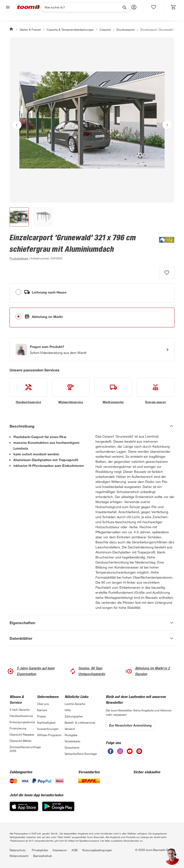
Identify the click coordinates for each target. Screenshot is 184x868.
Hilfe (68, 710)
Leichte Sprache (75, 704)
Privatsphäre (40, 850)
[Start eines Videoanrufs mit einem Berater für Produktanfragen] (92, 350)
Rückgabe (71, 735)
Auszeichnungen (48, 729)
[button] (134, 7)
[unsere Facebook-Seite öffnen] (111, 753)
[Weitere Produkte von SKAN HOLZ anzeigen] (164, 247)
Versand (70, 729)
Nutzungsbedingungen (97, 850)
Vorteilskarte (72, 741)
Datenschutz (18, 850)
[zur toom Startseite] (28, 7)
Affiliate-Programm (49, 735)
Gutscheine (72, 747)
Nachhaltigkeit (46, 722)
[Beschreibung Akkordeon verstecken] (92, 426)
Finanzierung (18, 728)
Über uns (43, 704)
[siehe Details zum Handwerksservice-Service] (28, 391)
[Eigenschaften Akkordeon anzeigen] (92, 623)
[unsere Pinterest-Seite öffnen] (139, 753)
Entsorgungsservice (22, 722)
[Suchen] (83, 7)
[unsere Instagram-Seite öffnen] (120, 753)
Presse (41, 716)
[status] (154, 7)
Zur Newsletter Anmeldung (130, 725)
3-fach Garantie (20, 710)
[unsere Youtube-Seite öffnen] (130, 753)
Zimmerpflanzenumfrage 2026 (23, 749)
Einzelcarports (126, 29)
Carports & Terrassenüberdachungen (70, 29)
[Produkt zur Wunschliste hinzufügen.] (167, 273)
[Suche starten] (124, 7)
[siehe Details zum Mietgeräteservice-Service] (71, 391)
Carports (105, 29)
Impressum (60, 850)
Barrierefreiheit (43, 856)
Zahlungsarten (74, 716)
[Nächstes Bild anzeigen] (167, 125)
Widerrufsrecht (19, 856)
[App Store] (24, 810)
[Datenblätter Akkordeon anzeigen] (92, 638)
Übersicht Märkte (20, 741)
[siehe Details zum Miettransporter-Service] (113, 391)
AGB (75, 850)
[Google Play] (58, 810)
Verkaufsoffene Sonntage (81, 754)
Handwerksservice (21, 716)
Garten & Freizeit (30, 29)
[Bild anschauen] (92, 120)
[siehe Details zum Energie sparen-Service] (156, 391)
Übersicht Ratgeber (22, 734)
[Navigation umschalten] (7, 7)
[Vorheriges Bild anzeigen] (17, 125)
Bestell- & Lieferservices (80, 722)
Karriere (42, 710)
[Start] (12, 29)
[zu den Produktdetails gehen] (19, 258)
